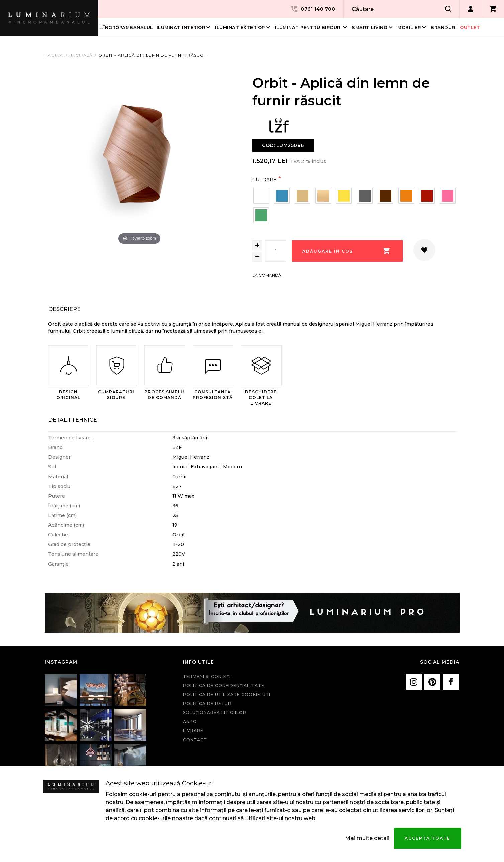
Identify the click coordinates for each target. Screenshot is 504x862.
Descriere (64, 309)
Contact (195, 740)
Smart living (370, 27)
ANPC (190, 722)
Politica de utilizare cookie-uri (227, 695)
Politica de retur (207, 704)
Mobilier (409, 27)
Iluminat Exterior (240, 27)
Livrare (193, 731)
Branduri (444, 27)
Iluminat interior (181, 27)
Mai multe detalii (368, 838)
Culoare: (265, 180)
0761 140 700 (313, 9)
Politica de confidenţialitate (224, 685)
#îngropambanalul (126, 27)
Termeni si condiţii (208, 676)
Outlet (470, 27)
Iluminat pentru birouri (309, 27)
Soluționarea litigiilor (215, 713)
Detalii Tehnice (73, 420)
